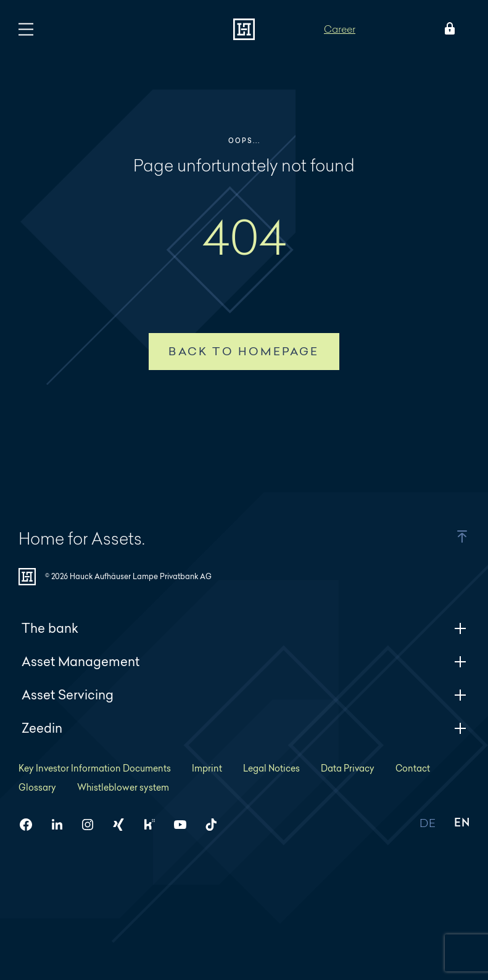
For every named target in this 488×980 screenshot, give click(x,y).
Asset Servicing (244, 695)
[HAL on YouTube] (185, 825)
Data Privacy (348, 768)
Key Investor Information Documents (95, 768)
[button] (447, 537)
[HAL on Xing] (123, 825)
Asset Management (244, 661)
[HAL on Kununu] (154, 825)
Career (340, 29)
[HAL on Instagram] (93, 825)
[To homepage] (244, 29)
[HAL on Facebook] (31, 825)
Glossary (37, 787)
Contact (413, 768)
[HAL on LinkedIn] (62, 825)
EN (462, 824)
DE (428, 824)
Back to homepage (244, 351)
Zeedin (244, 728)
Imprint (207, 768)
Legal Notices (271, 768)
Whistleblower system (123, 787)
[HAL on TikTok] (216, 825)
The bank (244, 628)
